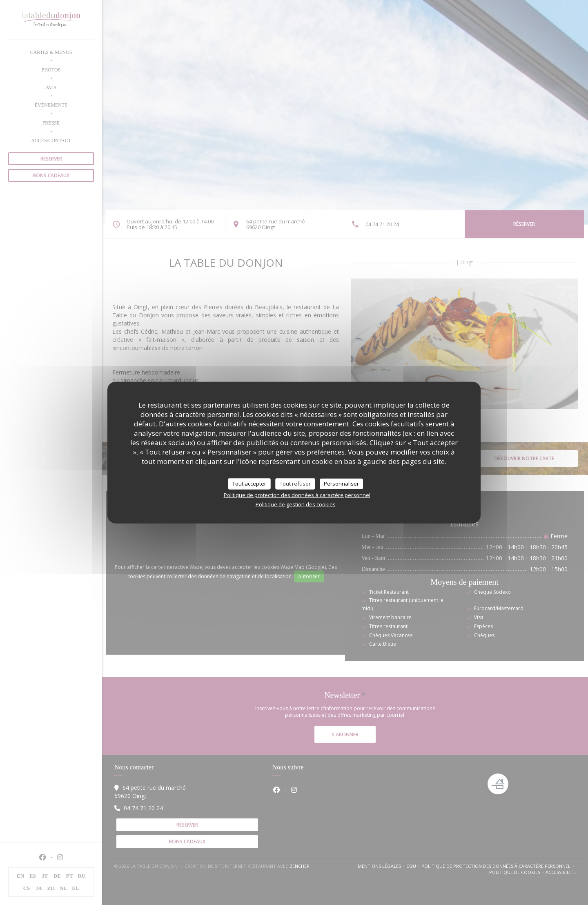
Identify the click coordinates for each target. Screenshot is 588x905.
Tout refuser (295, 484)
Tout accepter (249, 484)
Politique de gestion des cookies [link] (296, 504)
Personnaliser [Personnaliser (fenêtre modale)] (341, 484)
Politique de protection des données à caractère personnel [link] (297, 495)
